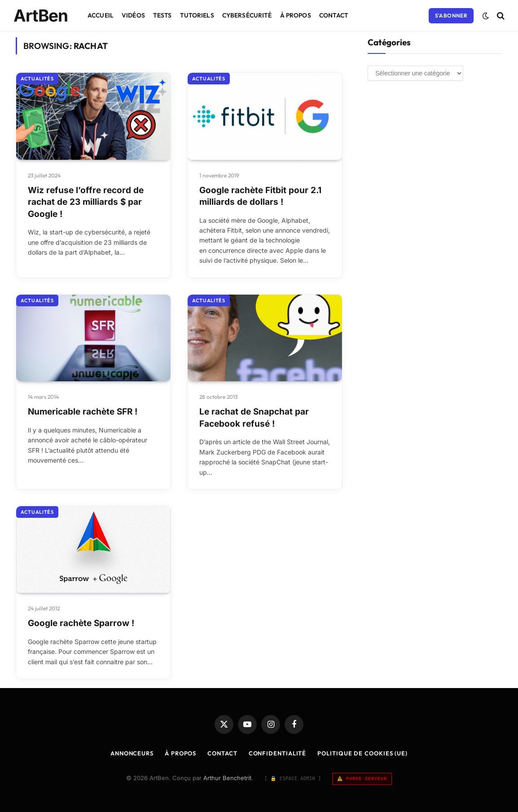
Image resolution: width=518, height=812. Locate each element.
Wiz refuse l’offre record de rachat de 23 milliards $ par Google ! (86, 202)
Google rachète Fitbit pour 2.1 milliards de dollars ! (260, 196)
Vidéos (133, 15)
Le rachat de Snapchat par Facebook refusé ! (254, 418)
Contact (334, 15)
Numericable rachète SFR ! (83, 412)
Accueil (101, 15)
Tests (162, 15)
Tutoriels (197, 15)
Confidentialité (278, 753)
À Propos (296, 15)
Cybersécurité (247, 15)
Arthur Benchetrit (227, 778)
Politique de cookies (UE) (362, 753)
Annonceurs (132, 753)
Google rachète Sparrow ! (81, 623)
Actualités (37, 79)
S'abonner (451, 15)
